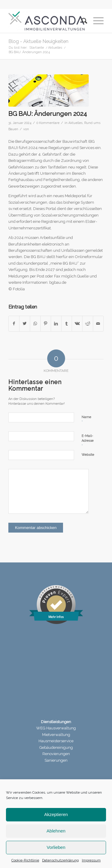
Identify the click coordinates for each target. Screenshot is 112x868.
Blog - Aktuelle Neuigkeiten (38, 41)
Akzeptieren (56, 814)
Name (86, 420)
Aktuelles (75, 123)
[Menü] (95, 21)
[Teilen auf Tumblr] (67, 324)
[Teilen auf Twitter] (24, 324)
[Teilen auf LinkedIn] (56, 324)
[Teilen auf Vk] (77, 324)
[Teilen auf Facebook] (14, 324)
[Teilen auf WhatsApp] (35, 324)
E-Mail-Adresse (88, 441)
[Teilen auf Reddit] (88, 324)
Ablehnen (56, 831)
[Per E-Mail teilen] (98, 324)
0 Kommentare (48, 123)
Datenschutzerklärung (60, 860)
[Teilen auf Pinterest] (46, 324)
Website (88, 455)
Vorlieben (56, 847)
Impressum (91, 860)
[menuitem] (81, 21)
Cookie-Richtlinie (25, 860)
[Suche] (81, 21)
